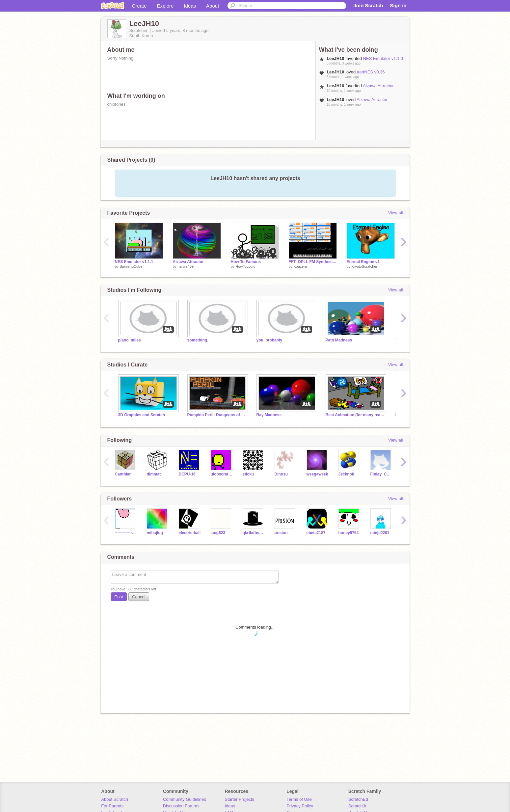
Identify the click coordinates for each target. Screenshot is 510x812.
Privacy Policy (300, 806)
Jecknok (346, 474)
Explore (165, 6)
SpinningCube (131, 266)
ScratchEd (358, 799)
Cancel (139, 597)
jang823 (218, 533)
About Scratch (115, 799)
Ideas (190, 6)
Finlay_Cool (381, 474)
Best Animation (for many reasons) (355, 415)
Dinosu (281, 474)
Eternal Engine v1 (363, 262)
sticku (248, 474)
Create (139, 6)
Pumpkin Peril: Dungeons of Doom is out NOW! (217, 415)
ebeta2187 (316, 533)
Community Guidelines (185, 799)
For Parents (112, 806)
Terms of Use (299, 799)
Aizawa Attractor (378, 86)
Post (119, 597)
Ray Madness (269, 415)
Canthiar (123, 474)
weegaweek (317, 474)
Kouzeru (300, 266)
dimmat (154, 474)
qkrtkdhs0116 (254, 533)
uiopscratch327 (222, 474)
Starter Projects (240, 799)
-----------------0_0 (126, 533)
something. (198, 340)
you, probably (269, 340)
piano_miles (130, 340)
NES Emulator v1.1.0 (383, 58)
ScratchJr (357, 806)
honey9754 (349, 533)
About (213, 6)
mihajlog (155, 533)
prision (281, 533)
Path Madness (339, 340)
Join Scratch (368, 5)
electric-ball (190, 533)
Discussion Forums (181, 806)
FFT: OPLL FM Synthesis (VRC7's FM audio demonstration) (313, 262)
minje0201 (380, 533)
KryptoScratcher (364, 266)
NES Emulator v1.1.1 (134, 262)
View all (396, 213)
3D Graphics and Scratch (142, 415)
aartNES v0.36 (371, 72)
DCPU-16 (187, 474)
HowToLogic (245, 266)
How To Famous (246, 262)
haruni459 (186, 266)
